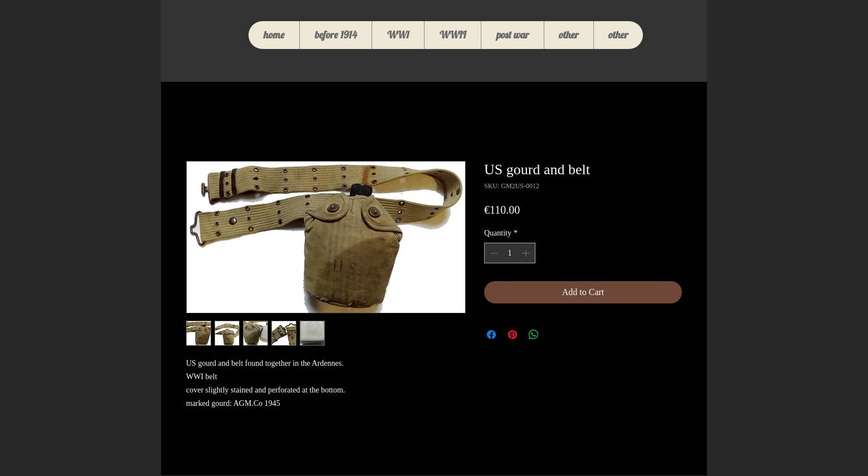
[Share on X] (555, 335)
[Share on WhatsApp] (534, 335)
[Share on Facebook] (491, 335)
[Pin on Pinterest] (513, 335)
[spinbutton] (510, 253)
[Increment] (527, 253)
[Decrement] (493, 253)
